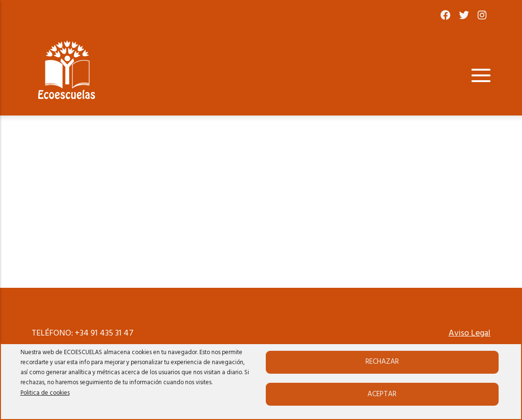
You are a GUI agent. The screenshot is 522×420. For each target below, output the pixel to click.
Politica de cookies (45, 393)
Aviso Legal (470, 333)
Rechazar (382, 362)
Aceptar (382, 394)
